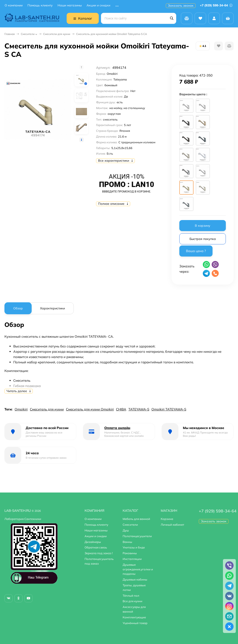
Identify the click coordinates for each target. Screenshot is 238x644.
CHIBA (121, 409)
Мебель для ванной (136, 519)
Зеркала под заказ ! (99, 553)
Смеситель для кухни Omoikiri (90, 409)
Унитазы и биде (134, 547)
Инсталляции (132, 559)
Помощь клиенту (40, 5)
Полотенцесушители (137, 536)
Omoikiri (21, 409)
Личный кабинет (172, 525)
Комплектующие (134, 617)
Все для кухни (133, 601)
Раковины (130, 553)
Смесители (28, 34)
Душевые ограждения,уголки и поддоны (138, 569)
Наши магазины (70, 5)
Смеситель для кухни (47, 409)
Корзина (167, 519)
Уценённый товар (135, 623)
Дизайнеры (93, 542)
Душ (126, 530)
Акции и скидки (98, 5)
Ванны (127, 542)
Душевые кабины (135, 579)
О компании (14, 5)
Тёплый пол (131, 596)
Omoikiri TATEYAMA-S (169, 409)
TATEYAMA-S (139, 409)
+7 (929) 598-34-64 (216, 5)
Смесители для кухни (57, 34)
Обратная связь (96, 547)
